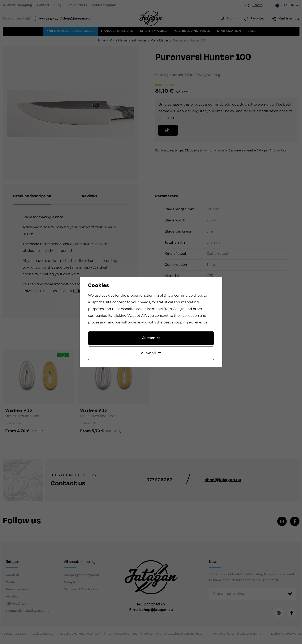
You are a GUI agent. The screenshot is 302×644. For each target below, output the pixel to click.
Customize (151, 338)
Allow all (148, 353)
